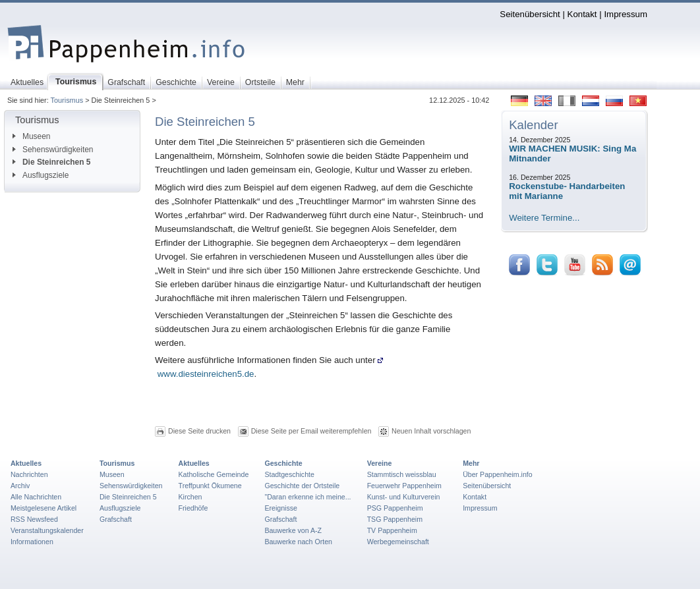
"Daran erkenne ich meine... (307, 497)
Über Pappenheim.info (498, 474)
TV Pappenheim (392, 530)
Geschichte (283, 463)
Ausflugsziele (41, 175)
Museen (31, 136)
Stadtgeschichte (289, 474)
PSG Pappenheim (395, 508)
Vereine (380, 463)
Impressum (626, 14)
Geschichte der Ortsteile (302, 486)
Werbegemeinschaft (398, 542)
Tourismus (67, 100)
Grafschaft (116, 519)
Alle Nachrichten (36, 497)
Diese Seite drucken (199, 431)
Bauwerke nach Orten (298, 542)
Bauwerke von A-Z (293, 530)
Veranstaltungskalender (47, 530)
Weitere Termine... (544, 218)
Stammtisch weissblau (402, 474)
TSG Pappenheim (395, 519)
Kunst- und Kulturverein (404, 497)
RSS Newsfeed (34, 519)
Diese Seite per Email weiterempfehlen (311, 431)
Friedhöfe (193, 508)
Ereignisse (281, 508)
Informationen (32, 542)
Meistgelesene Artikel (44, 508)
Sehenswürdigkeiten (53, 150)
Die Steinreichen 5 (52, 162)
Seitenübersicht (530, 14)
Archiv (20, 486)
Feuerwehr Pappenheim (404, 486)
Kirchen (190, 497)
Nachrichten (29, 474)
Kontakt (582, 14)
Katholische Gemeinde (214, 474)
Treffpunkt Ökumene (210, 486)
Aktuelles (26, 463)
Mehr (471, 463)
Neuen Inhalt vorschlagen (431, 431)
